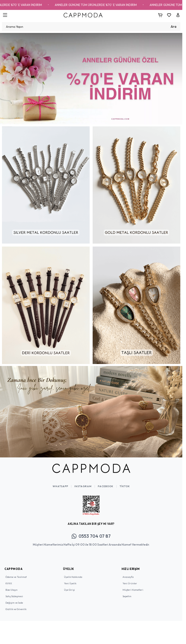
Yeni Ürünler (130, 583)
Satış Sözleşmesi (14, 596)
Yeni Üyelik (70, 583)
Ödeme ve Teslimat (16, 577)
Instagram (83, 486)
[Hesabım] (178, 15)
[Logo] (83, 15)
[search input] (91, 27)
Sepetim (127, 596)
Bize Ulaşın (11, 590)
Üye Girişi (69, 590)
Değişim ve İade (14, 603)
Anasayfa (128, 577)
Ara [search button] (174, 27)
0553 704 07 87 (91, 536)
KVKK (9, 583)
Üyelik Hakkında (73, 577)
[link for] (91, 79)
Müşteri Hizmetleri (133, 590)
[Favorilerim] (169, 15)
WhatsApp (60, 486)
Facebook (106, 486)
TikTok (125, 486)
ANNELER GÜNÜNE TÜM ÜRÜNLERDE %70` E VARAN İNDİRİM (105, 5)
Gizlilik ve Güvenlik (16, 609)
